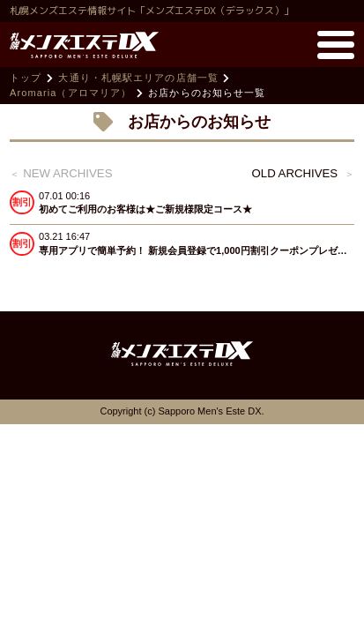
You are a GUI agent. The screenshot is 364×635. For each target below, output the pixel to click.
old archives (295, 173)
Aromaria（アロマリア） (71, 93)
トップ (26, 78)
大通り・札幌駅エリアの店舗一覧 (138, 78)
